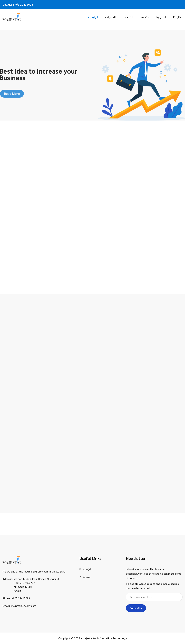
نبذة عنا (145, 17)
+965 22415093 (21, 598)
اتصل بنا (161, 17)
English (178, 17)
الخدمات (128, 17)
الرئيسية (93, 17)
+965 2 (17, 4)
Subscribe (136, 608)
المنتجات (110, 17)
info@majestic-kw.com (23, 606)
